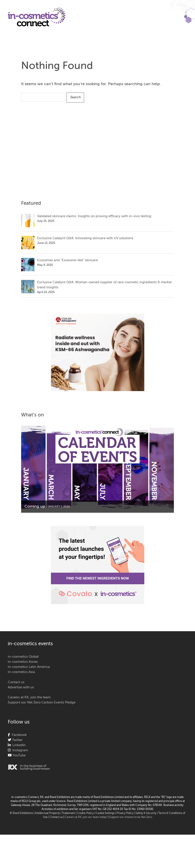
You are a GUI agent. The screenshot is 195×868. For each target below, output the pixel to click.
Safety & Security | (147, 813)
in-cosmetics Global (23, 657)
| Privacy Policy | (125, 813)
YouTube (19, 755)
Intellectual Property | (48, 813)
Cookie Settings (105, 813)
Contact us (16, 682)
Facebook (18, 735)
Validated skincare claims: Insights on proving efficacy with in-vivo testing (94, 216)
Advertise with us (21, 687)
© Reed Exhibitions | (22, 813)
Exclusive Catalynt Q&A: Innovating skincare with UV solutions (85, 238)
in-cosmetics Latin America (29, 667)
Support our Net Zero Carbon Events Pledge (42, 702)
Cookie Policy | (86, 813)
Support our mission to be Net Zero (131, 817)
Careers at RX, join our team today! (86, 817)
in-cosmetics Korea (23, 662)
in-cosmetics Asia (21, 672)
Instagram (19, 750)
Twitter (17, 740)
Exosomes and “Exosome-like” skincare (67, 260)
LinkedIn (18, 745)
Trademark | (69, 813)
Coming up (35, 506)
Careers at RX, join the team (29, 697)
